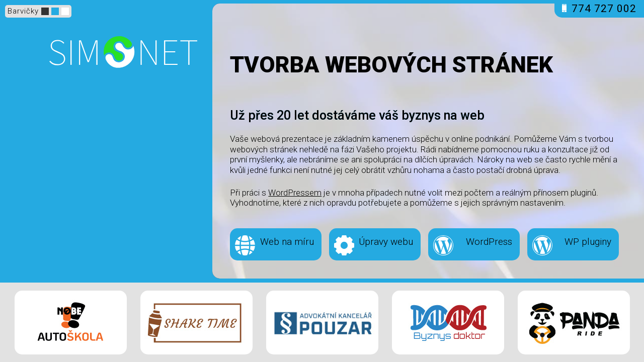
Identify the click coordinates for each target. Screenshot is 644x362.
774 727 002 (599, 9)
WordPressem (295, 193)
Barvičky (23, 11)
